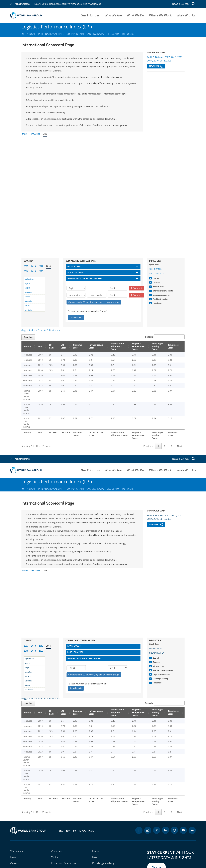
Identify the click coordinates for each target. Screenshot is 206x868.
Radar (25, 134)
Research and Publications (65, 835)
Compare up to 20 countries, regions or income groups (94, 302)
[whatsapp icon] (148, 796)
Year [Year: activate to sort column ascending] (43, 346)
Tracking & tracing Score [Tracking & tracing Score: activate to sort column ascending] (157, 346)
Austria (27, 306)
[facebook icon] (139, 796)
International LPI (51, 34)
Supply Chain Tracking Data (85, 34)
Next (180, 429)
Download (156, 66)
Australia (28, 301)
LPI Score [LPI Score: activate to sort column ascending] (64, 346)
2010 (33, 266)
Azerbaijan (29, 310)
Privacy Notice (115, 853)
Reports (128, 34)
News (13, 823)
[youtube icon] (183, 796)
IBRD (61, 796)
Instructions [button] (74, 266)
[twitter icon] (157, 796)
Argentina (28, 292)
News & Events (181, 4)
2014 (48, 266)
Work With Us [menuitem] (186, 15)
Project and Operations (64, 829)
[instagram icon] (174, 796)
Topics (55, 823)
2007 (26, 266)
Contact (14, 835)
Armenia (28, 297)
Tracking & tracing (160, 299)
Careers (14, 829)
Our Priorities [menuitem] (90, 15)
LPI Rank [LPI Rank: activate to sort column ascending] (53, 346)
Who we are (17, 817)
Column (35, 134)
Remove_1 (137, 295)
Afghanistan (29, 279)
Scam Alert (172, 853)
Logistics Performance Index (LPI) (57, 27)
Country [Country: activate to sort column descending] (27, 346)
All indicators (156, 269)
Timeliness (157, 303)
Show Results (76, 318)
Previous (148, 429)
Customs (156, 283)
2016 (26, 271)
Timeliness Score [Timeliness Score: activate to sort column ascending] (174, 346)
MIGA (82, 796)
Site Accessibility (133, 853)
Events (96, 817)
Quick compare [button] (75, 273)
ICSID (91, 796)
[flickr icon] (192, 796)
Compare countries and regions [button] (85, 279)
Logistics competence (161, 295)
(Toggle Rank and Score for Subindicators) (41, 330)
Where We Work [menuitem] (160, 15)
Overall (155, 278)
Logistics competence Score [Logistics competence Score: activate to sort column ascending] (137, 346)
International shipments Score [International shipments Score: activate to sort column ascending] (117, 346)
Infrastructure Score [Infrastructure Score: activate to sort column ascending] (95, 346)
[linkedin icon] (166, 796)
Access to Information (154, 853)
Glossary (113, 34)
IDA (68, 796)
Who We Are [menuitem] (113, 15)
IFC (75, 796)
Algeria (27, 283)
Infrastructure (158, 287)
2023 (41, 271)
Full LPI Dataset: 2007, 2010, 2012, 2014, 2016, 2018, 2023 (165, 59)
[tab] (103, 266)
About (31, 34)
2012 (41, 266)
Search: (165, 337)
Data (95, 823)
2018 (33, 271)
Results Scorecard (102, 835)
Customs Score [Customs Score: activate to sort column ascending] (77, 346)
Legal (103, 853)
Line (45, 134)
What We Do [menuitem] (135, 15)
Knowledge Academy (103, 829)
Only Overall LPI (157, 273)
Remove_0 (137, 288)
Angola (27, 288)
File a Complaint (188, 853)
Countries (56, 817)
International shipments (162, 291)
